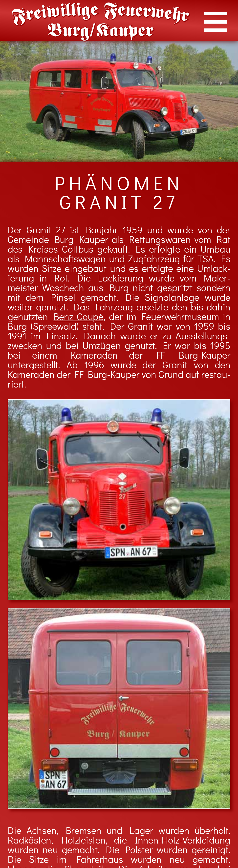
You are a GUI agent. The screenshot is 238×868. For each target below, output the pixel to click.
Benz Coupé (79, 317)
